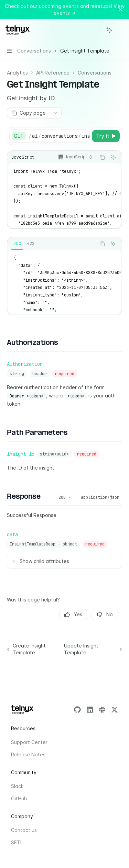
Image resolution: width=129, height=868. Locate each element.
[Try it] (106, 136)
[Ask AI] (113, 157)
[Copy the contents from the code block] (102, 157)
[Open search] (97, 30)
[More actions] (120, 30)
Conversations (95, 73)
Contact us (24, 830)
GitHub (19, 798)
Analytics (17, 73)
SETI (16, 842)
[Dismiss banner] (121, 10)
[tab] (17, 244)
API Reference (53, 73)
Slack (17, 786)
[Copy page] (28, 113)
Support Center (29, 742)
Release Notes (28, 754)
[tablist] (51, 244)
